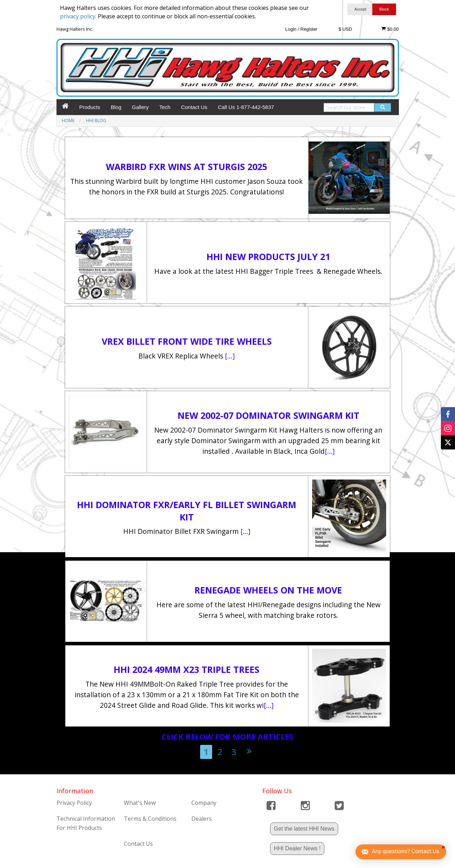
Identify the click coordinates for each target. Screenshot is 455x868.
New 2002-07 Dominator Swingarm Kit (268, 415)
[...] (230, 356)
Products (90, 107)
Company (204, 803)
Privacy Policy (74, 803)
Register (309, 29)
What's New (140, 803)
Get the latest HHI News (304, 829)
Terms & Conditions (150, 819)
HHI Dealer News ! (297, 848)
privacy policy (78, 16)
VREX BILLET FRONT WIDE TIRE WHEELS (187, 341)
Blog (116, 107)
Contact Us (194, 107)
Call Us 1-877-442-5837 (246, 107)
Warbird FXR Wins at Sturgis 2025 (187, 167)
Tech (165, 107)
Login (291, 29)
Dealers (202, 819)
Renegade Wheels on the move (268, 590)
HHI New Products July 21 (268, 257)
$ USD (345, 29)
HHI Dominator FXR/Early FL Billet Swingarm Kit (187, 511)
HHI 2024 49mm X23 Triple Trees (187, 669)
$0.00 (390, 29)
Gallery (140, 107)
